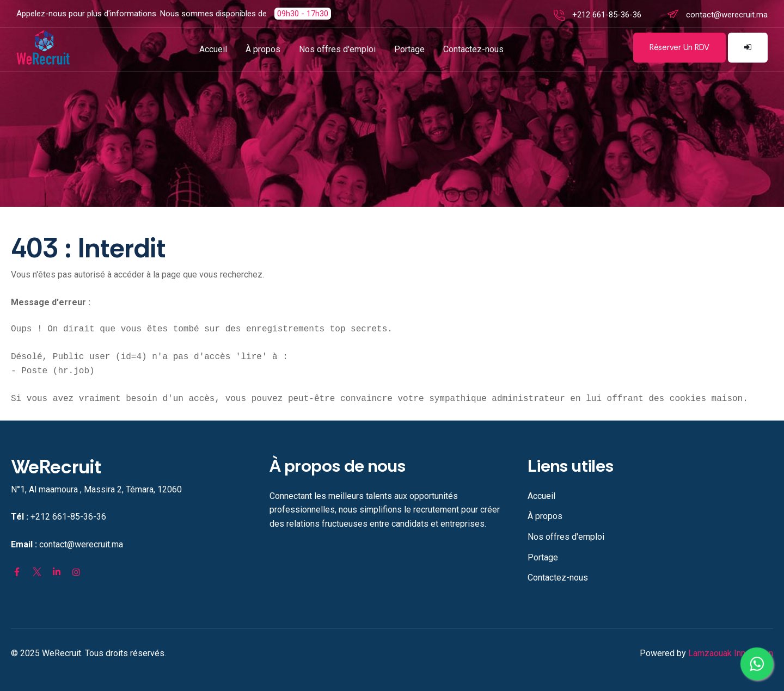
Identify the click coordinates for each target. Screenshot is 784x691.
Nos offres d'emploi (337, 49)
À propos (263, 49)
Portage (409, 49)
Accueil (213, 49)
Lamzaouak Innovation (731, 653)
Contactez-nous (473, 49)
